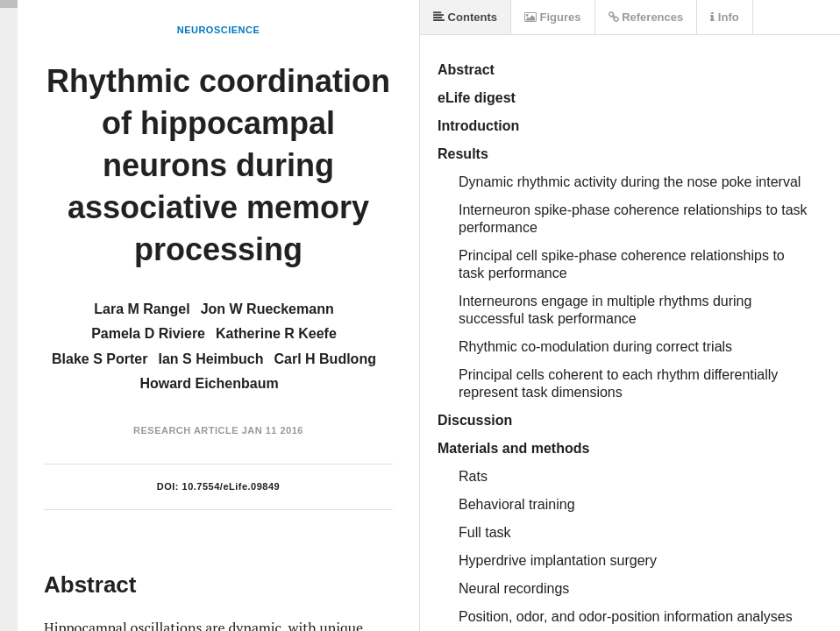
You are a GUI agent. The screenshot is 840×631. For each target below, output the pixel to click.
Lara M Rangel (142, 309)
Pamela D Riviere (148, 333)
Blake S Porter (100, 359)
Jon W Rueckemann (267, 309)
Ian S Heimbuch (210, 359)
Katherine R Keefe (276, 333)
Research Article (186, 430)
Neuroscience (219, 30)
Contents (465, 17)
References (646, 17)
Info (724, 17)
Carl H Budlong (324, 359)
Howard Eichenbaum (209, 383)
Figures (553, 17)
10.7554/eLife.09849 (231, 486)
